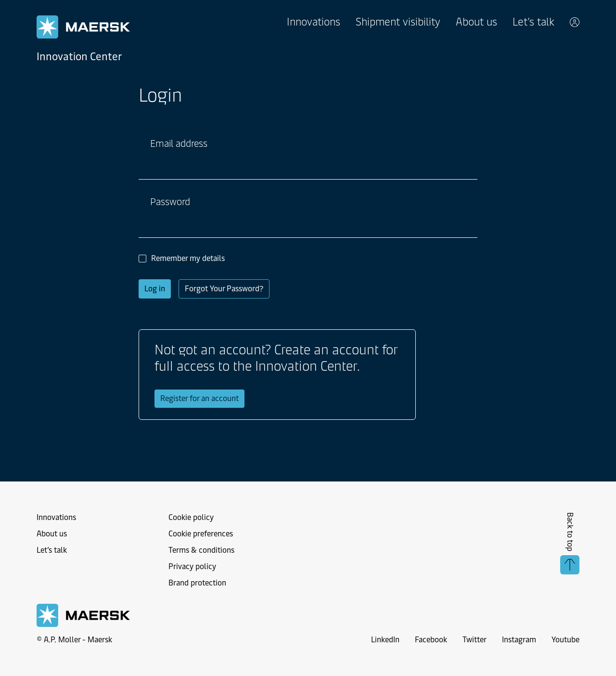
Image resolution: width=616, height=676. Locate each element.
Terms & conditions (201, 550)
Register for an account (199, 398)
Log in (155, 289)
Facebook (431, 640)
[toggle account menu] (575, 22)
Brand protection (197, 583)
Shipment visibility (398, 22)
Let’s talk (533, 22)
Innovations (314, 22)
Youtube (565, 640)
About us (476, 22)
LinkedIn (385, 640)
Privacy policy (192, 566)
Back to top (570, 543)
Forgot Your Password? (224, 289)
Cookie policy (191, 517)
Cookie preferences (201, 534)
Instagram (519, 640)
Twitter (475, 640)
